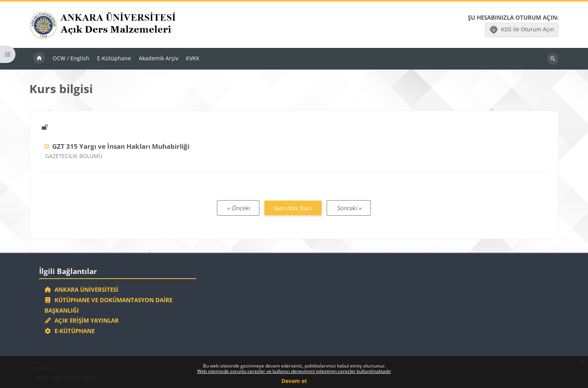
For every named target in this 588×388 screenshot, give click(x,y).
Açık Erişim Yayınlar (83, 320)
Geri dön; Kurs (293, 208)
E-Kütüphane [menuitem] (114, 58)
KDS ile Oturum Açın (522, 30)
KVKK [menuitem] (193, 58)
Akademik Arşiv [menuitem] (159, 58)
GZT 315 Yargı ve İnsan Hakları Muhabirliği (121, 146)
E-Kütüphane (70, 331)
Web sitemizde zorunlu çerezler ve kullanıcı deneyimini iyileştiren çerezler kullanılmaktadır (294, 371)
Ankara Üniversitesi (82, 289)
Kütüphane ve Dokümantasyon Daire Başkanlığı (109, 305)
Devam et (294, 381)
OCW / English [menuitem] (71, 58)
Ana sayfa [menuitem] (39, 59)
